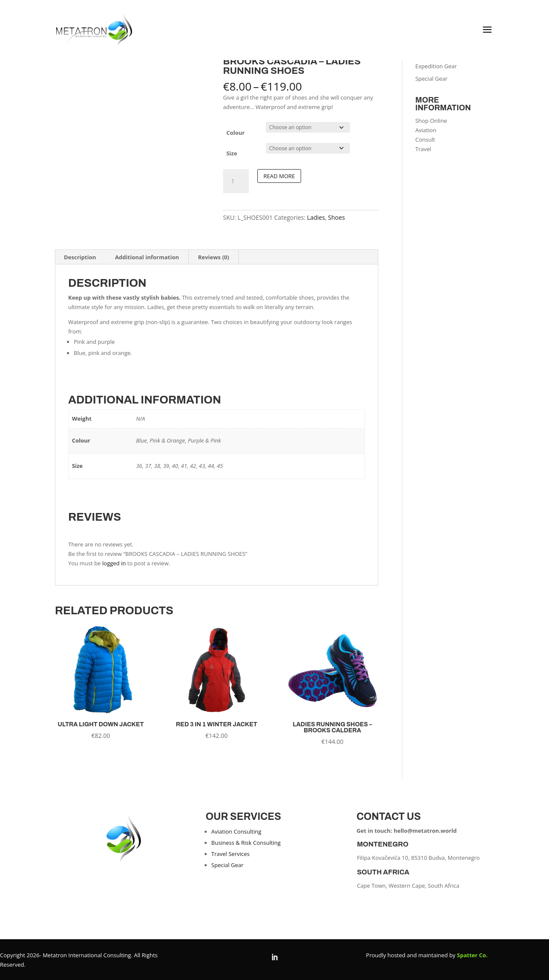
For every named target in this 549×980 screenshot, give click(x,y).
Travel (423, 149)
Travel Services (231, 854)
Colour (236, 133)
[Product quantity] (236, 181)
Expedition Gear (436, 66)
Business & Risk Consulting (246, 843)
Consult (425, 140)
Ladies (316, 217)
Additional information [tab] (147, 257)
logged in (114, 563)
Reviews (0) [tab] (214, 257)
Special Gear (431, 79)
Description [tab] (80, 257)
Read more (279, 176)
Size (232, 153)
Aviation (426, 130)
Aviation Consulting (237, 831)
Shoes (336, 217)
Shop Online (431, 121)
